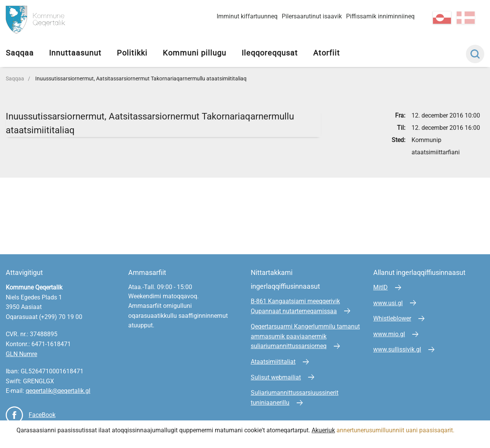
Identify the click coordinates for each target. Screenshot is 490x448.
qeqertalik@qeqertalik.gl (58, 391)
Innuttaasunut (75, 53)
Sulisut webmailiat (276, 377)
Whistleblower (392, 318)
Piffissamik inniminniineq (380, 16)
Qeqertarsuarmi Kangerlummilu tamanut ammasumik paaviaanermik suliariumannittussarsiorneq (305, 336)
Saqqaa (20, 53)
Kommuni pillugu (194, 53)
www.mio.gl (389, 334)
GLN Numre (21, 354)
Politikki (132, 53)
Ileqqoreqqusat (270, 53)
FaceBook (42, 415)
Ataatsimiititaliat (273, 362)
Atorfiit (327, 53)
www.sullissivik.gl (397, 349)
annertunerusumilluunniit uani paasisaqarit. (396, 430)
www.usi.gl (388, 303)
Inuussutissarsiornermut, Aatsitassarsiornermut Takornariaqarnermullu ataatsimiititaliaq (141, 78)
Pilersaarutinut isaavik (312, 16)
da (466, 18)
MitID (381, 287)
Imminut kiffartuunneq (247, 16)
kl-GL (442, 18)
